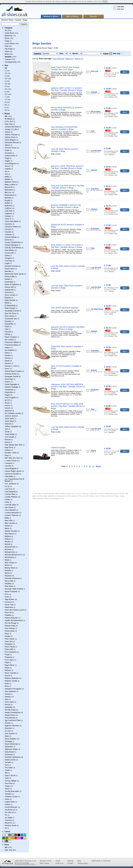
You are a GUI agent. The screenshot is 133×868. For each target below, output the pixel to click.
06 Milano (9, 119)
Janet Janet (9, 419)
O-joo (7, 597)
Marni (7, 528)
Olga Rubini (9, 599)
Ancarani (8, 153)
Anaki (7, 150)
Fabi (6, 329)
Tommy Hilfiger (11, 781)
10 (90, 466)
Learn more (97, 2)
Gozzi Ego (9, 379)
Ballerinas (9, 36)
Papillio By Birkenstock (14, 620)
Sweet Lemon (10, 760)
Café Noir (8, 211)
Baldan (7, 179)
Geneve (8, 363)
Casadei (8, 232)
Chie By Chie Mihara (13, 248)
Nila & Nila (9, 581)
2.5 (6, 73)
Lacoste (8, 466)
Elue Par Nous (10, 313)
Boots (7, 38)
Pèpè (7, 662)
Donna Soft (9, 287)
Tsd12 (7, 789)
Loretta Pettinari (11, 497)
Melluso (8, 539)
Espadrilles (9, 324)
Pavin (7, 634)
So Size (8, 731)
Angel (7, 158)
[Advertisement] (42, 31)
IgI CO (7, 400)
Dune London (10, 295)
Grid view (120, 9)
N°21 (7, 594)
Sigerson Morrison (12, 726)
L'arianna (8, 463)
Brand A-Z (70, 59)
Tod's (7, 778)
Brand (7, 114)
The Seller (9, 768)
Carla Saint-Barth (12, 221)
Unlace (7, 804)
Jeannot (8, 424)
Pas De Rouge (11, 623)
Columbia (8, 261)
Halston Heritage (11, 387)
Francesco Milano (12, 342)
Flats (7, 46)
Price (7, 845)
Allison (7, 145)
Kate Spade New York (13, 445)
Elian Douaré (10, 308)
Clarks (7, 256)
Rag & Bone (10, 665)
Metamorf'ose (10, 547)
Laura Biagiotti (10, 468)
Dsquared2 (9, 290)
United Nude (10, 802)
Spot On (94, 370)
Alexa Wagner (10, 140)
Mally (7, 518)
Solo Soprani (10, 733)
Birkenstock (9, 195)
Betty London (10, 185)
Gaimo (7, 353)
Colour (7, 832)
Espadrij (8, 321)
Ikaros (7, 403)
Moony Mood (10, 568)
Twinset (8, 794)
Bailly (7, 177)
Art (6, 171)
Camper (8, 216)
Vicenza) (8, 820)
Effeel (7, 303)
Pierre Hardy (10, 647)
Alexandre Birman (12, 142)
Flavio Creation (11, 337)
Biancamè (9, 190)
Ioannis (8, 408)
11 (93, 466)
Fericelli (8, 332)
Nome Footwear (11, 591)
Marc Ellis (9, 520)
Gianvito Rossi (10, 374)
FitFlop (7, 334)
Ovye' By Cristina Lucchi (14, 610)
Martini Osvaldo (11, 531)
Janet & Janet (10, 416)
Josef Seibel (10, 434)
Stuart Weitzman (11, 744)
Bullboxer (8, 206)
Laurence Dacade (12, 474)
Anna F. (8, 166)
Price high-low (58, 59)
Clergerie (8, 258)
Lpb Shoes (9, 507)
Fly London (9, 340)
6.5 (6, 94)
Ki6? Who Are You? (12, 458)
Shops (58, 861)
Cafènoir (8, 208)
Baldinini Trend (11, 182)
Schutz (7, 705)
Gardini (8, 355)
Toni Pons (9, 783)
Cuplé (7, 263)
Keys (7, 455)
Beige (25, 20)
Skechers (8, 728)
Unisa (7, 799)
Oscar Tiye (9, 605)
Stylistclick (9, 747)
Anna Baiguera (11, 163)
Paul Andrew (10, 628)
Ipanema (8, 411)
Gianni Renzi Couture (13, 371)
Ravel (7, 668)
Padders (8, 615)
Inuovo (7, 405)
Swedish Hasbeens (12, 757)
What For (8, 823)
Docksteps (9, 282)
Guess (7, 382)
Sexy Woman (10, 718)
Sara (7, 699)
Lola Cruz (9, 489)
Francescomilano (12, 345)
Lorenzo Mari (10, 494)
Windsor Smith (11, 825)
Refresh (8, 670)
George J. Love (11, 366)
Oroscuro (8, 602)
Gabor (7, 348)
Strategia (8, 741)
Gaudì (7, 361)
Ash (6, 174)
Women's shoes (46, 861)
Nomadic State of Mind (14, 589)
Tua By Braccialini (12, 791)
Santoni (8, 697)
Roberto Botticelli (11, 678)
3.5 (6, 79)
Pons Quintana (11, 652)
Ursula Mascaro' (11, 807)
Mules (7, 54)
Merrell (7, 544)
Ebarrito (8, 298)
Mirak (7, 560)
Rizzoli (7, 676)
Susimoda (9, 754)
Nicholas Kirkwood (12, 578)
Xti (6, 828)
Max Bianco (9, 534)
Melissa (8, 536)
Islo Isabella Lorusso (13, 413)
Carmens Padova (12, 227)
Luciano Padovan (12, 515)
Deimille (8, 271)
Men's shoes (44, 863)
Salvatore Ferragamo (13, 689)
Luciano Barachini (12, 513)
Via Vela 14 (9, 812)
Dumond (8, 292)
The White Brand (97, 309)
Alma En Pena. (11, 148)
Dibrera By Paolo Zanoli (14, 274)
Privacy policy (82, 863)
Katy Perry (9, 447)
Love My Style (10, 505)
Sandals (18, 20)
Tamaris (8, 762)
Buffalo (7, 203)
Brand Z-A (79, 59)
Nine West (9, 586)
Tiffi (6, 773)
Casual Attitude (11, 237)
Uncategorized (10, 62)
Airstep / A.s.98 (11, 129)
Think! (7, 770)
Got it (105, 2)
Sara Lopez (9, 702)
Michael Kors (10, 552)
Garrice (8, 358)
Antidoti (8, 169)
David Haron (10, 269)
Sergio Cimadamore (13, 712)
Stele (7, 736)
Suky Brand (9, 752)
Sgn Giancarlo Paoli (13, 720)
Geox (7, 369)
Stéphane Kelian (11, 749)
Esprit (7, 326)
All (6, 30)
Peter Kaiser (10, 639)
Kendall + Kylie (11, 453)
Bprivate (8, 198)
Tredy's (8, 786)
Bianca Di (9, 187)
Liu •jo (7, 486)
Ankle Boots (9, 33)
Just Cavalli (9, 437)
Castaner (8, 234)
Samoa (8, 694)
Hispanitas (9, 392)
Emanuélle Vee (11, 319)
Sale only (8, 850)
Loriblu (7, 499)
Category (8, 28)
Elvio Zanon (9, 316)
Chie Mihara (10, 250)
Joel (6, 429)
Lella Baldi (9, 476)
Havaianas (9, 390)
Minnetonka (9, 557)
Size (6, 65)
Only (93, 131)
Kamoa (8, 440)
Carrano (8, 229)
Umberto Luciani (11, 797)
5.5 (6, 89)
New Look (95, 71)
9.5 (6, 110)
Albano (7, 132)
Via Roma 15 (10, 810)
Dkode (7, 279)
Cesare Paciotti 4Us (13, 242)
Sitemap (70, 861)
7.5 (6, 100)
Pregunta (8, 657)
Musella (8, 570)
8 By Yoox (9, 124)
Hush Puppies (10, 397)
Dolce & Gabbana (12, 284)
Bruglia (7, 200)
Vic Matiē (8, 818)
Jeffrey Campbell (11, 426)
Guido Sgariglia (11, 384)
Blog (79, 861)
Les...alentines (10, 484)
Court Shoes (10, 44)
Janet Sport (9, 421)
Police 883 (9, 649)
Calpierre (8, 213)
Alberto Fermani (11, 135)
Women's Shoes (7, 20)
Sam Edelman (10, 691)
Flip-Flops (9, 49)
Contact (70, 863)
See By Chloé (10, 710)
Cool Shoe (95, 189)
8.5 (6, 105)
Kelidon (8, 450)
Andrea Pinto (10, 156)
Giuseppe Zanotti (12, 376)
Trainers (8, 59)
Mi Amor (8, 549)
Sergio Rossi (10, 715)
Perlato (8, 636)
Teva (7, 765)
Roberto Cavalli (11, 681)
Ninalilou (8, 584)
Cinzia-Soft (9, 253)
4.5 (6, 84)
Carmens (8, 224)
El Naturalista (10, 305)
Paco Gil (8, 612)
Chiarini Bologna (11, 245)
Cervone (8, 240)
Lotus (7, 502)
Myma (7, 573)
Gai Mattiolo (9, 350)
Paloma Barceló (11, 618)
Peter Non (9, 641)
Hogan (7, 395)
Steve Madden (10, 739)
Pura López (9, 660)
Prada (7, 655)
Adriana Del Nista (12, 127)
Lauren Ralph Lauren (13, 471)
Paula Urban (10, 631)
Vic (6, 815)
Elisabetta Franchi (12, 311)
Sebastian (9, 707)
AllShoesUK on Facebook (101, 861)
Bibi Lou (8, 192)
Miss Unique (10, 563)
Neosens (8, 576)
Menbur (8, 542)
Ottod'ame (9, 607)
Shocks (8, 723)
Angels (7, 161)
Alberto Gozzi (10, 137)
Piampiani (9, 644)
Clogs (7, 41)
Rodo (7, 683)
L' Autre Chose (11, 461)
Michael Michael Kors (13, 555)
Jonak (7, 432)
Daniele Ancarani (11, 266)
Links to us (59, 863)
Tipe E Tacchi (10, 775)
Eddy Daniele (10, 300)
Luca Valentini (10, 510)
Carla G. (8, 219)
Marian (7, 526)
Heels (7, 51)
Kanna (7, 442)
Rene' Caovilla (10, 673)
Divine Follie (10, 277)
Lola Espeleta (10, 492)
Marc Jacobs (10, 523)
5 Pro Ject (9, 121)
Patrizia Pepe (10, 626)
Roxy (7, 686)
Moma (7, 565)
